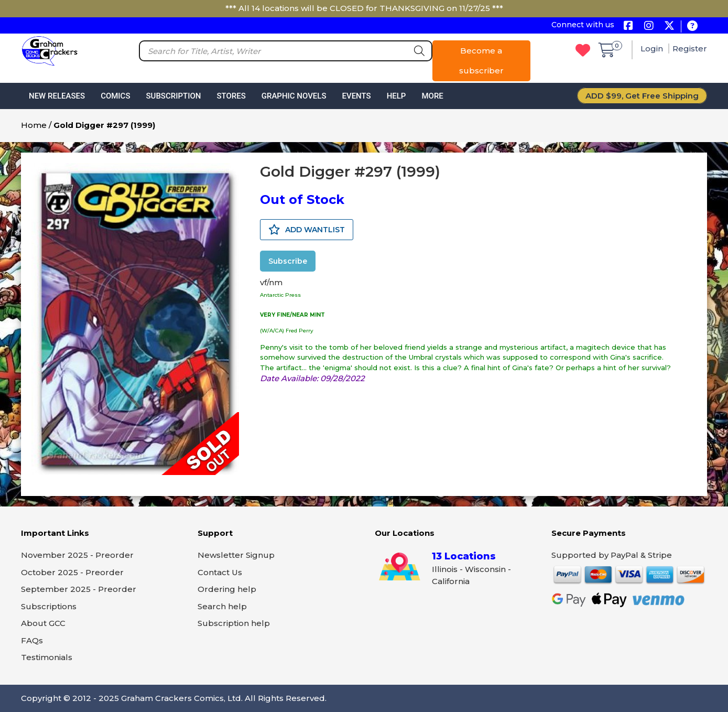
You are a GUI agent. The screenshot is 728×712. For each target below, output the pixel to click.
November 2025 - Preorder (77, 555)
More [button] (432, 96)
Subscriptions (49, 606)
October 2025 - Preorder (72, 572)
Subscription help (234, 623)
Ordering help (227, 589)
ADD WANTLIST (307, 230)
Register (690, 48)
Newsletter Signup (236, 555)
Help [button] (396, 96)
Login (653, 48)
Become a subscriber (481, 61)
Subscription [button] (174, 96)
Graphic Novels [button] (294, 96)
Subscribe (288, 261)
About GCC (43, 623)
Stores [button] (231, 96)
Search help (222, 606)
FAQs (32, 640)
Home (34, 125)
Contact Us (220, 572)
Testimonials (47, 657)
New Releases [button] (57, 96)
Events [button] (356, 96)
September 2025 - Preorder (79, 589)
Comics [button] (115, 96)
